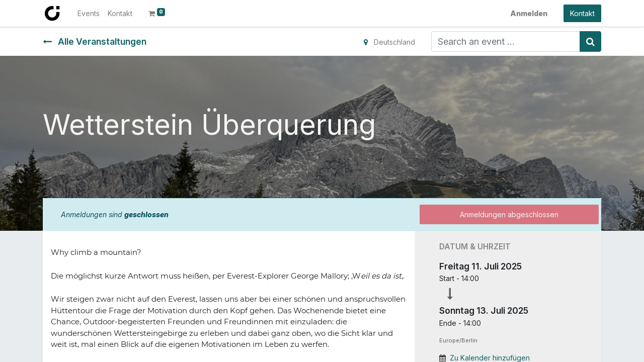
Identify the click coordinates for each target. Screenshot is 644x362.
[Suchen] (590, 41)
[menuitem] (89, 13)
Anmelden (529, 13)
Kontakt (582, 13)
